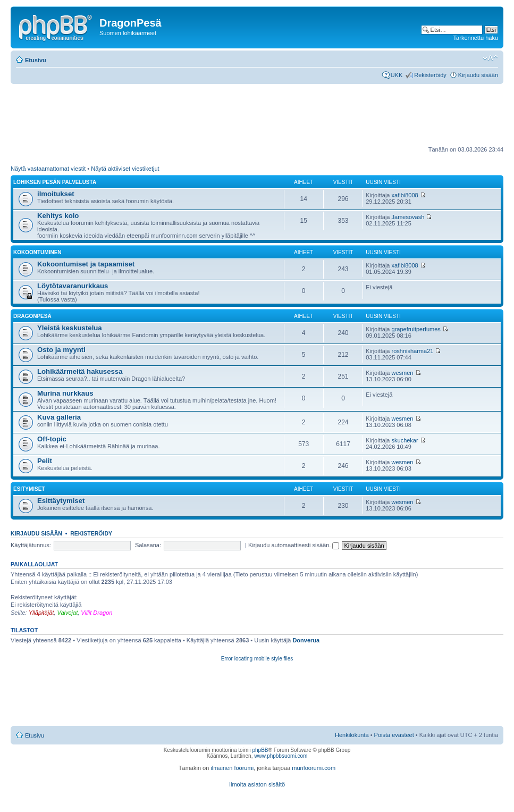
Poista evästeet (394, 735)
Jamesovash (408, 217)
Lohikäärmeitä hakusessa (80, 371)
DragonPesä (32, 316)
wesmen (403, 373)
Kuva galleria (59, 417)
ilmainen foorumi (232, 768)
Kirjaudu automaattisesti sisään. (294, 545)
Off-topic (52, 439)
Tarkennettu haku (476, 38)
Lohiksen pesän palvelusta (55, 182)
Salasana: (148, 545)
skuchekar (405, 440)
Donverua (306, 640)
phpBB (260, 750)
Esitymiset (29, 489)
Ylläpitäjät (41, 613)
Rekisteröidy (430, 75)
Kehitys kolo (58, 216)
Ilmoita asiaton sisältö (257, 784)
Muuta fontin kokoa (490, 58)
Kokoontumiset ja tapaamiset (86, 264)
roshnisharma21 (413, 351)
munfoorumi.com (314, 768)
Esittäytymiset (61, 501)
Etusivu (36, 60)
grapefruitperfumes (416, 329)
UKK (397, 75)
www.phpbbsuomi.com (281, 756)
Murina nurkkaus (65, 393)
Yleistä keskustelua (70, 328)
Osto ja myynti (61, 350)
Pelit (45, 461)
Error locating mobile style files (257, 659)
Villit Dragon (96, 613)
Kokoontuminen (37, 252)
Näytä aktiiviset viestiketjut (125, 169)
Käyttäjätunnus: (31, 545)
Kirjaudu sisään (478, 75)
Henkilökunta (352, 735)
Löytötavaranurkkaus (73, 286)
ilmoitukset (56, 194)
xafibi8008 (405, 195)
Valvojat (67, 613)
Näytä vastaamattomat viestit (48, 169)
